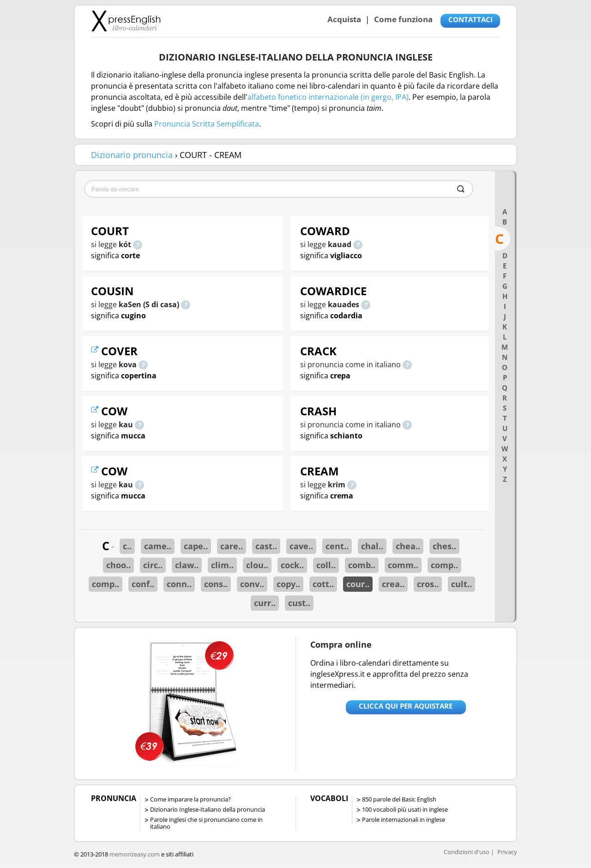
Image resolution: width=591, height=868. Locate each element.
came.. (158, 546)
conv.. (252, 584)
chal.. (372, 546)
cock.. (292, 565)
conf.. (143, 584)
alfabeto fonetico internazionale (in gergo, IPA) (328, 97)
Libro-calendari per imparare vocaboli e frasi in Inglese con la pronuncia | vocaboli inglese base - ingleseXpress (126, 21)
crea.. (393, 584)
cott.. (323, 584)
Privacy (507, 852)
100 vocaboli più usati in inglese (405, 809)
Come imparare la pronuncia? (190, 799)
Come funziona (403, 19)
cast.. (266, 546)
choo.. (118, 565)
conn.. (179, 584)
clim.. (222, 565)
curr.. (265, 603)
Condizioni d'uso (467, 852)
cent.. (337, 546)
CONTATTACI (470, 19)
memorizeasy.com (135, 854)
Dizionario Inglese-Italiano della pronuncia (208, 809)
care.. (232, 546)
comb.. (362, 565)
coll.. (326, 565)
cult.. (461, 584)
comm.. (403, 565)
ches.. (444, 546)
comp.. (444, 565)
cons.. (216, 584)
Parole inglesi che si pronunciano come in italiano (206, 823)
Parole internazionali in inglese (404, 819)
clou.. (257, 565)
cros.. (428, 584)
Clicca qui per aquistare (406, 706)
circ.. (153, 565)
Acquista (344, 19)
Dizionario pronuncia (132, 155)
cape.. (196, 546)
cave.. (301, 546)
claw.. (187, 565)
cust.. (299, 603)
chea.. (408, 546)
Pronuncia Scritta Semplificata (207, 124)
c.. (127, 546)
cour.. (358, 584)
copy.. (288, 584)
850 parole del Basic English (399, 799)
